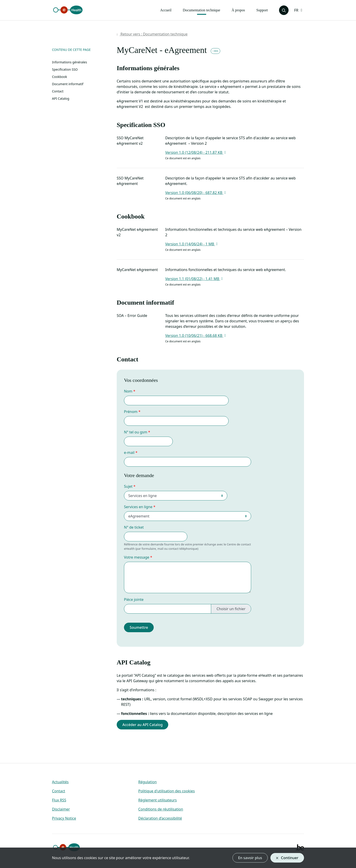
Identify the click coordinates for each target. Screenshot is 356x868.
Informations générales (69, 62)
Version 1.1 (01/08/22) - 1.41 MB (195, 279)
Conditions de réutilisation (161, 809)
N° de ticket (134, 527)
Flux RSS (59, 800)
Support (262, 10)
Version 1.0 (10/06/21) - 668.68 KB (196, 336)
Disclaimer (61, 809)
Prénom (131, 412)
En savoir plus (250, 858)
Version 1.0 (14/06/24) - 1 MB (192, 244)
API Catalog (61, 98)
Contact (58, 91)
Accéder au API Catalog (142, 725)
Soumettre (139, 627)
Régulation (147, 782)
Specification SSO (65, 69)
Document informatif (68, 84)
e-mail (129, 453)
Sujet (128, 486)
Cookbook (59, 77)
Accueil (166, 10)
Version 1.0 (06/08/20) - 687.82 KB (196, 193)
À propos (238, 10)
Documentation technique (201, 10)
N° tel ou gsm (136, 432)
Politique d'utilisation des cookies (167, 791)
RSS (215, 51)
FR (296, 10)
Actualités (60, 782)
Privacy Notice (64, 818)
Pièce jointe (134, 599)
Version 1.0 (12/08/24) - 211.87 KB (196, 152)
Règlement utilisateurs (157, 800)
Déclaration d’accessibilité (160, 818)
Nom (128, 391)
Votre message (137, 557)
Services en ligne (138, 507)
